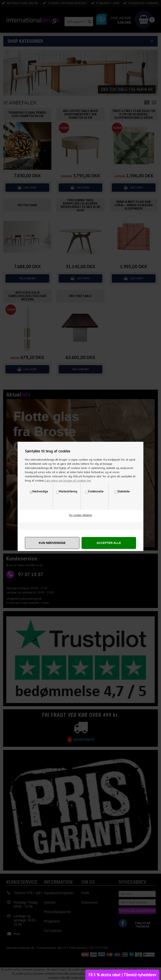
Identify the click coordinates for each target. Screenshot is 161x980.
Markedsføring (68, 491)
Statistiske (124, 491)
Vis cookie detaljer (81, 515)
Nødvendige (40, 491)
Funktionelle (96, 491)
